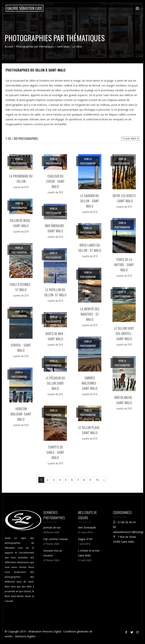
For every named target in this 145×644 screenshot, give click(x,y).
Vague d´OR (85, 539)
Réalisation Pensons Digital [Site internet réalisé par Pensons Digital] (45, 631)
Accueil (9, 46)
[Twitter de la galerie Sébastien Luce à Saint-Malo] (132, 633)
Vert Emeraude (87, 527)
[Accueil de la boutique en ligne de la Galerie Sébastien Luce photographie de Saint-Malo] (25, 8)
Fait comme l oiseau (56, 539)
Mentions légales (25, 636)
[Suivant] (104, 480)
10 (97, 480)
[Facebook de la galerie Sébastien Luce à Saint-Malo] (127, 633)
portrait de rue (52, 527)
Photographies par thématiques (35, 46)
